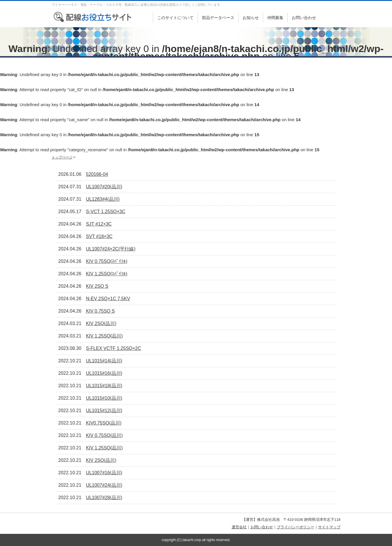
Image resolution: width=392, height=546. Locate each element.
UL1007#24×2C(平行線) (111, 249)
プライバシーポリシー (296, 527)
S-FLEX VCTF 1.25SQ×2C (114, 348)
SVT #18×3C (99, 236)
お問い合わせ (304, 18)
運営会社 (239, 527)
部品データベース (218, 18)
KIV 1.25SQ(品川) (104, 336)
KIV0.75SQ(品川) (104, 423)
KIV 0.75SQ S (101, 311)
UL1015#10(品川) (104, 398)
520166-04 (97, 174)
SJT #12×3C (99, 224)
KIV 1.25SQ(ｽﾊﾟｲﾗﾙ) (107, 274)
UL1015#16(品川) (104, 373)
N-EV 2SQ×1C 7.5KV (108, 299)
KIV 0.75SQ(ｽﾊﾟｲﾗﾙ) (107, 261)
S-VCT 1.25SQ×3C (106, 212)
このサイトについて (175, 18)
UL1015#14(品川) (104, 361)
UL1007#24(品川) (104, 485)
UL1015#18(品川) (104, 386)
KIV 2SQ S (97, 286)
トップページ (62, 157)
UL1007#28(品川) (104, 498)
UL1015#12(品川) (104, 411)
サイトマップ (329, 527)
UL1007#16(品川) (104, 473)
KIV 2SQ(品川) (101, 323)
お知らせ (251, 18)
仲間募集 (275, 18)
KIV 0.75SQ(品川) (104, 435)
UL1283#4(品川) (103, 199)
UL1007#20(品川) (104, 187)
